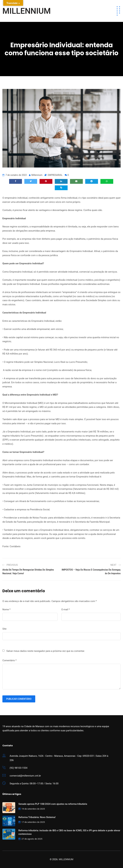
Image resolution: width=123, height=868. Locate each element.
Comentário (9, 660)
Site (4, 629)
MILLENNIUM (27, 11)
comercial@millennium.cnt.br (25, 776)
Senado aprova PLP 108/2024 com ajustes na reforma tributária (53, 804)
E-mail (66, 609)
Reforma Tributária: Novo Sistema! (37, 817)
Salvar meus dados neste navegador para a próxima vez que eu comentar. (46, 651)
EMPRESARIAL (55, 175)
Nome (6, 609)
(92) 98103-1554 (18, 768)
